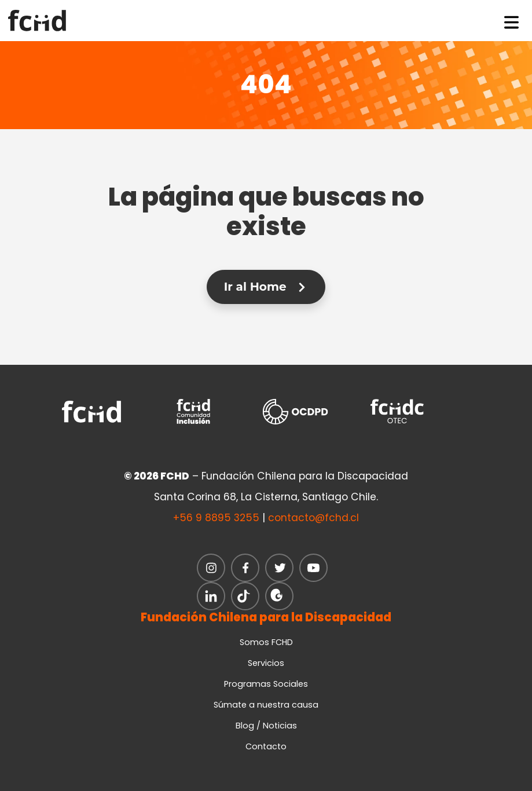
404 (266, 85)
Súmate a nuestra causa (266, 705)
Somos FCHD (266, 642)
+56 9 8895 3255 (216, 518)
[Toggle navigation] (512, 20)
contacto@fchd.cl (313, 518)
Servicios (266, 663)
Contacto (266, 746)
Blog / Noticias (266, 726)
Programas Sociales (266, 684)
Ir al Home (266, 287)
